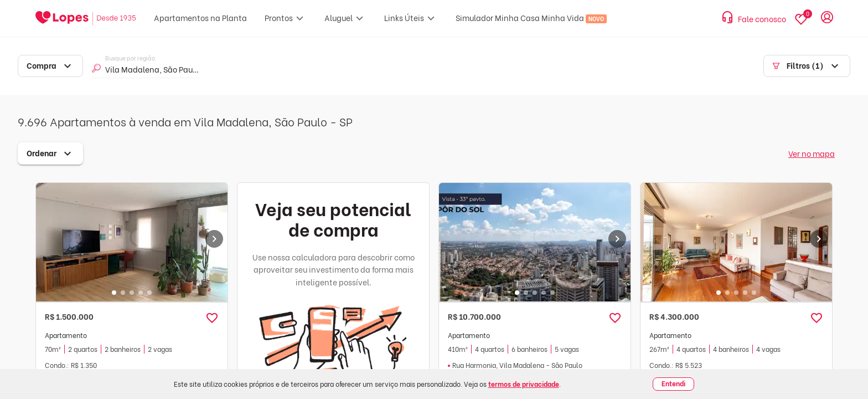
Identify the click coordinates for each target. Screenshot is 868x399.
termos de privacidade (524, 384)
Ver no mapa (812, 153)
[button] (212, 318)
